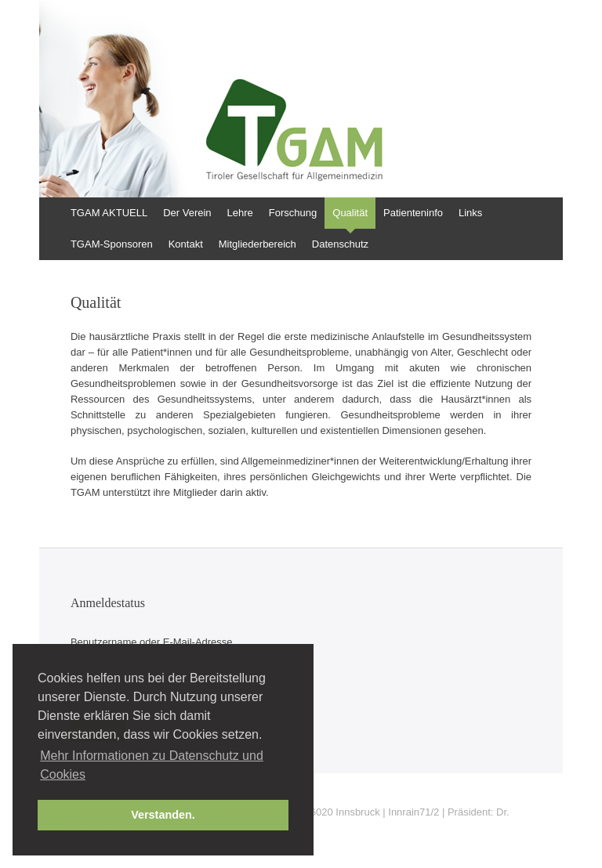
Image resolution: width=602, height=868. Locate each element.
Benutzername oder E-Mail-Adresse (152, 642)
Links (470, 213)
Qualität (350, 213)
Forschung (293, 213)
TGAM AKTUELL (109, 213)
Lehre (240, 213)
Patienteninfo (413, 213)
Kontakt (186, 244)
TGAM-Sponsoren (112, 244)
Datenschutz (340, 244)
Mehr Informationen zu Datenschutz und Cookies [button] (152, 765)
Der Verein (187, 213)
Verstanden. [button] (163, 815)
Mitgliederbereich (257, 244)
